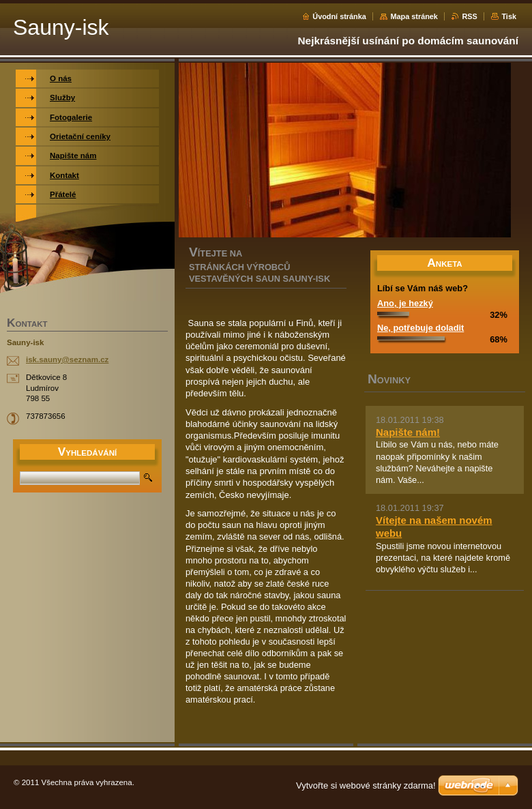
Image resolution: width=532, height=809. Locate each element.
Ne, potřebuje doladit (420, 328)
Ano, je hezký (405, 303)
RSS (469, 16)
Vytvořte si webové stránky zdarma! (366, 785)
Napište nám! (408, 432)
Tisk (509, 16)
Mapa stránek (414, 16)
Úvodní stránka (339, 16)
